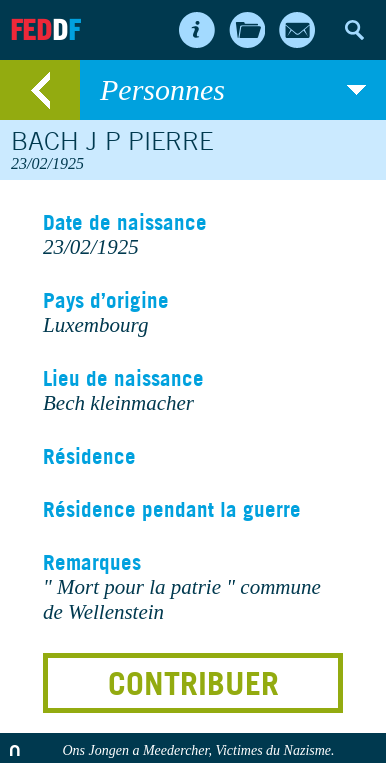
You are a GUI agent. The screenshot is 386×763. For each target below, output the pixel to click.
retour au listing (40, 90)
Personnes (233, 90)
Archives (247, 30)
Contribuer (193, 683)
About (197, 30)
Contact (297, 30)
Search (354, 30)
